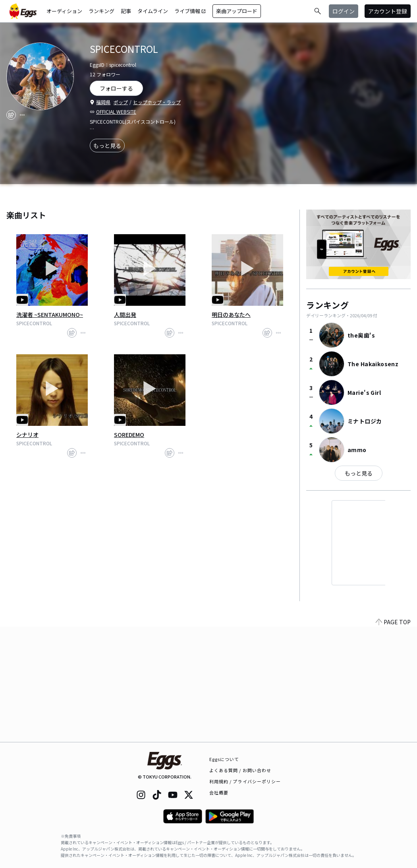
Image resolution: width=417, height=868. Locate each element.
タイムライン (153, 11)
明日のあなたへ (231, 315)
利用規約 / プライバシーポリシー (245, 781)
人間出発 (125, 315)
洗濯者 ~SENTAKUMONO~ (50, 315)
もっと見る (107, 146)
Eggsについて (224, 759)
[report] (22, 115)
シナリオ (27, 435)
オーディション (64, 11)
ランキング (101, 11)
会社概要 (219, 792)
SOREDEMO (129, 435)
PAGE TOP (393, 737)
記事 (126, 11)
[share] (11, 115)
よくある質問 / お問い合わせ (240, 770)
